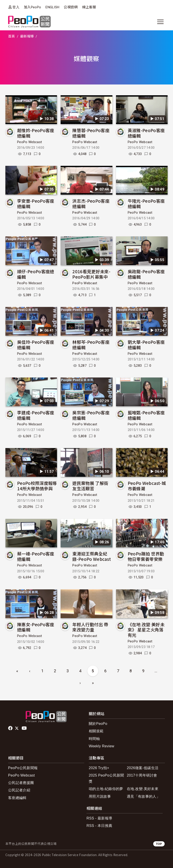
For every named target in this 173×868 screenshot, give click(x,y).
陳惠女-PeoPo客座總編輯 (36, 627)
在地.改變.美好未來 (143, 789)
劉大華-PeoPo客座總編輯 (146, 345)
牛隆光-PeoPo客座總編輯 (146, 203)
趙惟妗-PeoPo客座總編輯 (36, 133)
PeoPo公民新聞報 (23, 768)
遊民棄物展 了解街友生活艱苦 (90, 486)
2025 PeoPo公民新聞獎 (106, 778)
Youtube (25, 728)
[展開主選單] (160, 22)
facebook (11, 728)
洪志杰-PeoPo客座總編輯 (91, 203)
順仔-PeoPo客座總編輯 (36, 274)
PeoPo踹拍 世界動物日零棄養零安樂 (146, 556)
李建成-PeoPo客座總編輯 (36, 415)
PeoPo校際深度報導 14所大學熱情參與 (37, 486)
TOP (159, 844)
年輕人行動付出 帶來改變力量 (90, 627)
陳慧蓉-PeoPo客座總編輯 (91, 133)
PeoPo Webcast (30, 142)
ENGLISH (52, 7)
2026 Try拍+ (99, 768)
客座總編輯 (17, 798)
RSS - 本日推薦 (99, 826)
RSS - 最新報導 (99, 818)
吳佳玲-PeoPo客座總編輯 (36, 345)
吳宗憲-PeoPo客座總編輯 (91, 415)
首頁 (12, 36)
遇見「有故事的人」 (143, 796)
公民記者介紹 (19, 790)
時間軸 (94, 739)
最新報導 (27, 36)
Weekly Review (101, 746)
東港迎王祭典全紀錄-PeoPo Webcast (92, 556)
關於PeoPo (98, 724)
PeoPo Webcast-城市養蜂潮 (147, 486)
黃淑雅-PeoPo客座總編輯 (146, 133)
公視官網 (71, 7)
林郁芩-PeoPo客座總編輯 (91, 345)
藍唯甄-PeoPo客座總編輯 (146, 415)
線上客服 (89, 7)
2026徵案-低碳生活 (143, 768)
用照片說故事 (100, 796)
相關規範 (96, 731)
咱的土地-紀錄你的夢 (106, 789)
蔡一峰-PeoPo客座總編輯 (36, 556)
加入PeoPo (32, 7)
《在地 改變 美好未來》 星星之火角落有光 (146, 630)
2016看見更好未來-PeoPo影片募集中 (91, 274)
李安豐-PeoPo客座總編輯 (36, 203)
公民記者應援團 (21, 783)
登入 (16, 7)
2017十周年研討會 (142, 775)
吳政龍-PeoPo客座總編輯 (146, 274)
